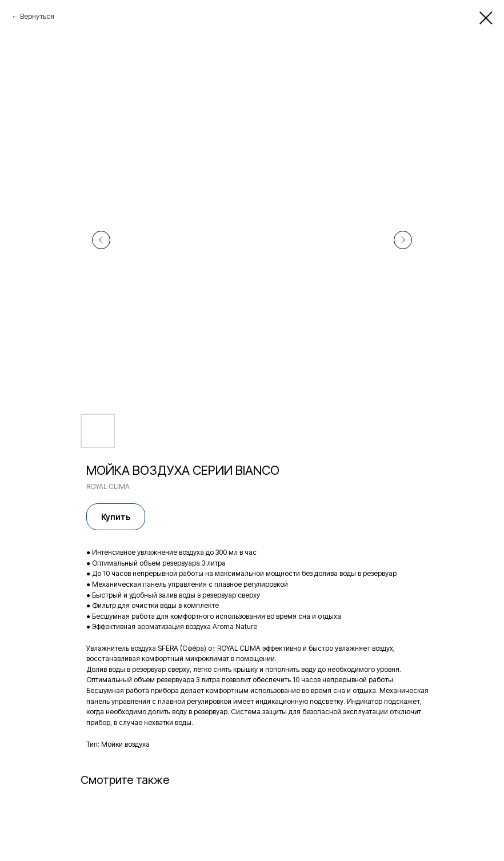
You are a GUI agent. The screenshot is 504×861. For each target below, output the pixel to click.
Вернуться (37, 16)
